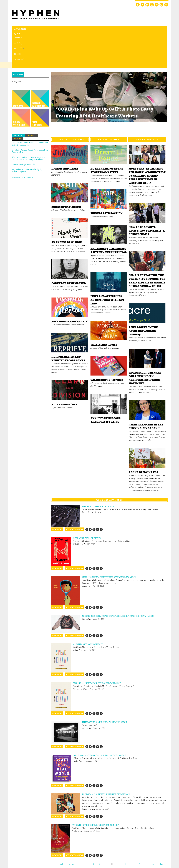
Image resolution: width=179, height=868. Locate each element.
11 (132, 828)
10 (125, 828)
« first (61, 828)
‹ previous (72, 828)
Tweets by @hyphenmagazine (22, 141)
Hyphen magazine (24, 855)
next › (153, 828)
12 (139, 828)
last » (162, 828)
